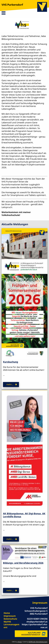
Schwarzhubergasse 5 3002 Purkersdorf (36, 612)
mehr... (10, 384)
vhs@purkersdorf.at (37, 622)
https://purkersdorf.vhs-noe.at (35, 626)
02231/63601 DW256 (37, 619)
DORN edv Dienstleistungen (38, 642)
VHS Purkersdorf (12, 5)
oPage (20, 642)
